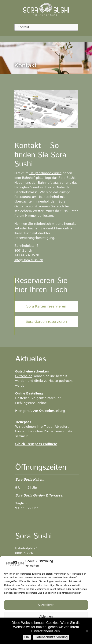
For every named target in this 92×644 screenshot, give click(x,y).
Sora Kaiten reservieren (46, 306)
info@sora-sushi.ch (29, 260)
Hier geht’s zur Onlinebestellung (40, 411)
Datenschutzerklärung (51, 637)
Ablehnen (46, 616)
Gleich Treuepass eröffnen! (36, 444)
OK (27, 637)
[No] (87, 631)
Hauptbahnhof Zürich (45, 173)
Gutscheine (24, 376)
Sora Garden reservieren (46, 322)
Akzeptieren (46, 605)
